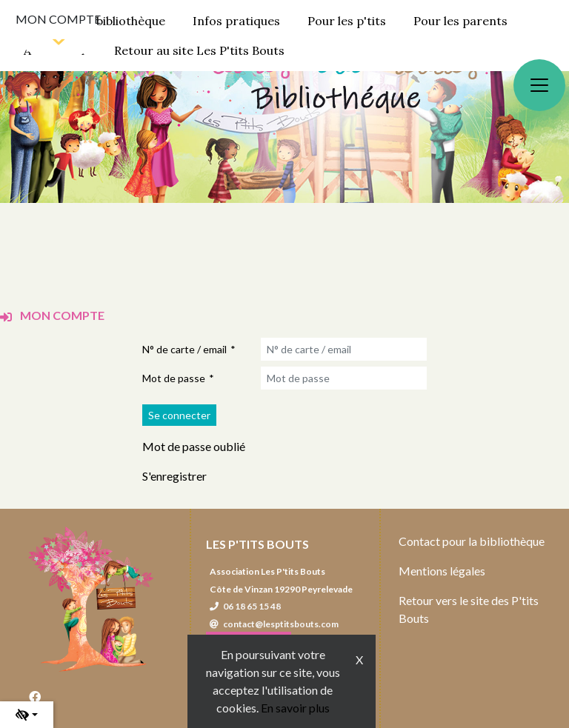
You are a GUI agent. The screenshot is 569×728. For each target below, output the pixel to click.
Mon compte (58, 19)
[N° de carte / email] (344, 349)
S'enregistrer (174, 476)
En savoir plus (295, 708)
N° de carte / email (184, 349)
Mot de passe (174, 378)
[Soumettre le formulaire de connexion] (179, 415)
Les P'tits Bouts (257, 544)
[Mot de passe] (344, 378)
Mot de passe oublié (194, 446)
